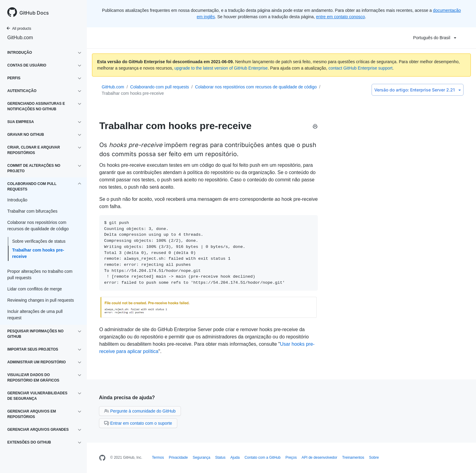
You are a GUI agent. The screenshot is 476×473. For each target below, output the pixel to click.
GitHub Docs (34, 13)
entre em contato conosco (340, 17)
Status (220, 458)
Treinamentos (353, 458)
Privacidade (178, 458)
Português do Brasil (435, 38)
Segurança (202, 458)
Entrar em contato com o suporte (138, 423)
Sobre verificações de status (39, 241)
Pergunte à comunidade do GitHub (140, 411)
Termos (158, 458)
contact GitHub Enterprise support (360, 68)
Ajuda (235, 458)
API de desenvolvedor (320, 458)
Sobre (374, 458)
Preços (291, 458)
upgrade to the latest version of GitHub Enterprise (221, 68)
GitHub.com (20, 38)
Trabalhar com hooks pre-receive (38, 253)
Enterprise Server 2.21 (418, 90)
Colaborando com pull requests (160, 87)
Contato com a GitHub (262, 458)
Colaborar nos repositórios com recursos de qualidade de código (256, 87)
